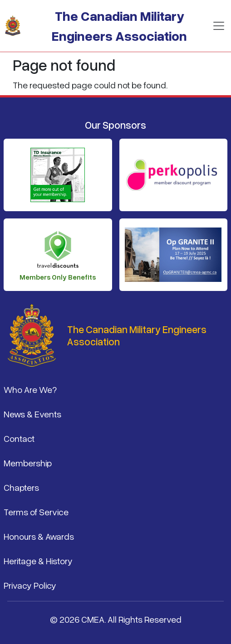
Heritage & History (38, 561)
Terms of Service (36, 512)
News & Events (32, 414)
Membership (28, 463)
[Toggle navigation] (219, 26)
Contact (19, 438)
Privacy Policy (30, 585)
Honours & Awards (39, 536)
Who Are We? (30, 389)
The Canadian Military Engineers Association (119, 26)
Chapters (21, 487)
